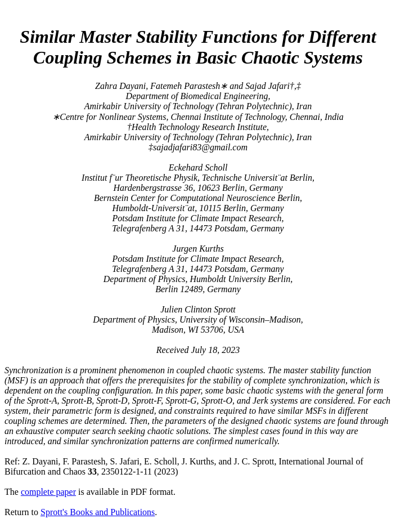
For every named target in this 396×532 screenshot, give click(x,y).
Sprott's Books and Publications (98, 512)
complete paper (48, 492)
